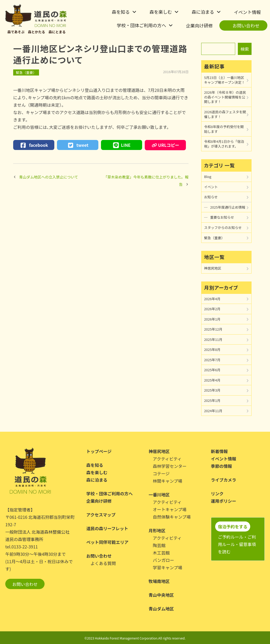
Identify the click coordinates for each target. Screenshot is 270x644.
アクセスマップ (101, 515)
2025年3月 (212, 390)
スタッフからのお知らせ (223, 227)
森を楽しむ (161, 12)
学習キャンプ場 (168, 567)
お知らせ (211, 197)
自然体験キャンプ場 (172, 517)
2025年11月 (213, 339)
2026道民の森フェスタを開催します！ (225, 114)
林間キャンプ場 (168, 481)
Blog (208, 177)
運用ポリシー (224, 501)
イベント (211, 187)
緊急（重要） (26, 72)
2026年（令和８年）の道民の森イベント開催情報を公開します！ (225, 97)
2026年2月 (212, 309)
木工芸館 (161, 553)
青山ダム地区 (161, 609)
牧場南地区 (159, 581)
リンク (217, 493)
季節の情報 (221, 466)
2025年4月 (212, 380)
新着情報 (219, 451)
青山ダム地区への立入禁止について (49, 177)
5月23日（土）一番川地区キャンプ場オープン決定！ (225, 80)
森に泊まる (203, 12)
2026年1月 (212, 319)
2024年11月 (213, 411)
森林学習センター (170, 466)
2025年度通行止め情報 (228, 207)
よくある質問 (103, 563)
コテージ (161, 473)
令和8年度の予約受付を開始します (224, 129)
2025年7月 (212, 360)
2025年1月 (212, 400)
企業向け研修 (199, 25)
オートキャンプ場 (170, 509)
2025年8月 (212, 349)
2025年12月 (213, 329)
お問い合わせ (246, 25)
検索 (245, 49)
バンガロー (164, 560)
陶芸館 (159, 545)
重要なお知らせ (222, 217)
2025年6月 (212, 370)
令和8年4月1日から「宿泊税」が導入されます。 (224, 144)
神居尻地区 (213, 268)
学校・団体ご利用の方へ (141, 25)
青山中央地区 (161, 595)
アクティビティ (167, 459)
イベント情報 (247, 12)
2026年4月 (212, 299)
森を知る (121, 12)
